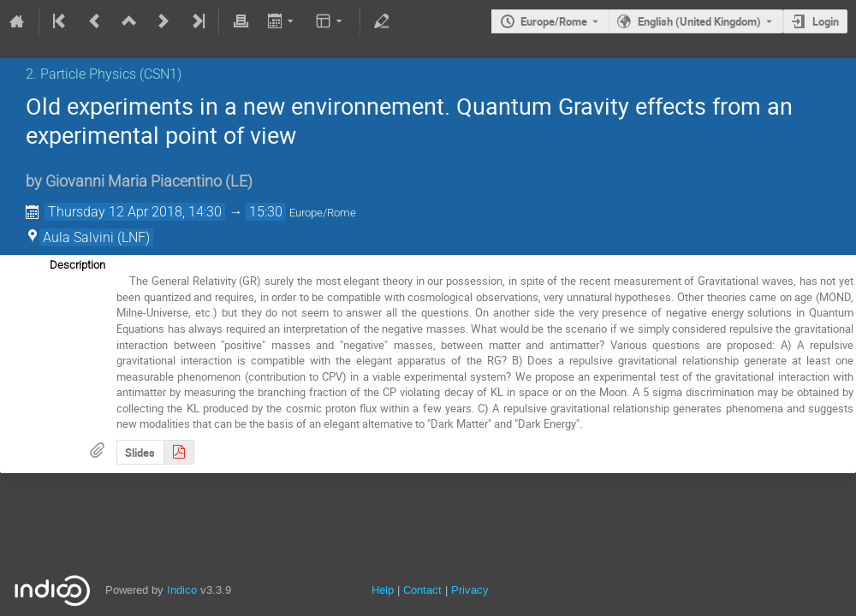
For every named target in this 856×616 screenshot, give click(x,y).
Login (826, 21)
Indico (182, 590)
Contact (422, 590)
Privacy (470, 590)
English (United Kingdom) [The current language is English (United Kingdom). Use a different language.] (699, 21)
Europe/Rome (554, 21)
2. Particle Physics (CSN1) (104, 74)
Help (383, 590)
